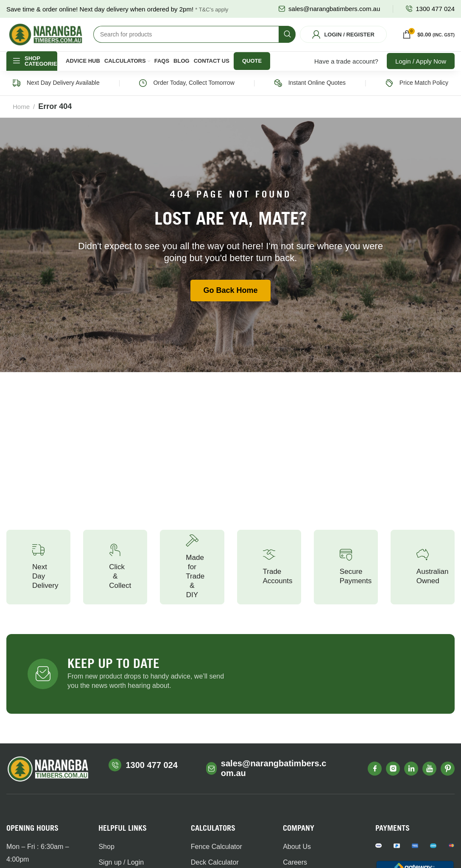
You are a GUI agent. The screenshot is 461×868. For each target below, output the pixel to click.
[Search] (194, 40)
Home (21, 117)
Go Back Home (230, 301)
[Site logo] (46, 39)
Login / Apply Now (421, 72)
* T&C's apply (212, 10)
